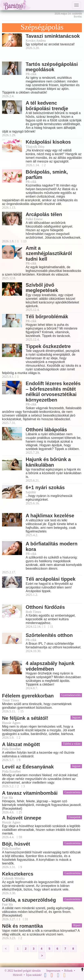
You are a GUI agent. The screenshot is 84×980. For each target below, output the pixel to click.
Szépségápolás (42, 27)
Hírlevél (18, 975)
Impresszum (53, 971)
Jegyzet (76, 717)
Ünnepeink (74, 817)
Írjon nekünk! (34, 975)
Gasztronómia (72, 792)
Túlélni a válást (72, 744)
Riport (77, 925)
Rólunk (68, 971)
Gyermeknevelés (71, 695)
